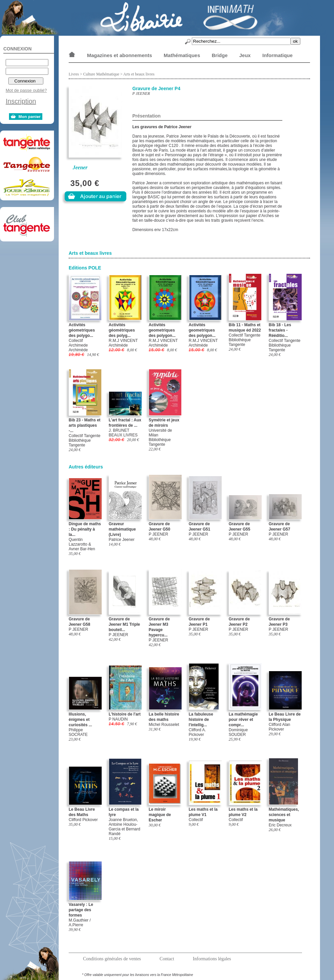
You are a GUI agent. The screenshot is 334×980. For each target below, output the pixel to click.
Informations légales (212, 959)
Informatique (277, 55)
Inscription (21, 101)
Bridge (220, 55)
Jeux (245, 55)
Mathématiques (182, 55)
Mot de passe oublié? (26, 90)
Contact (167, 959)
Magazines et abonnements (119, 55)
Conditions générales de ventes (112, 959)
